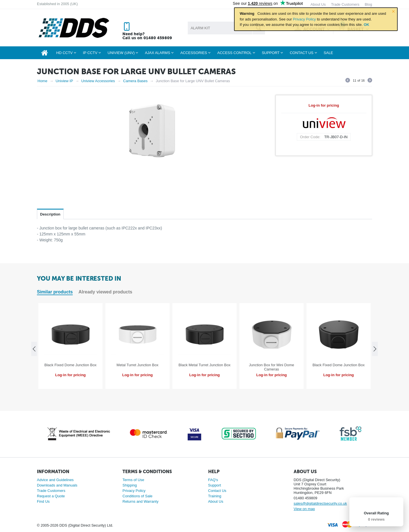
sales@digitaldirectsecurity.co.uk (320, 503)
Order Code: (310, 137)
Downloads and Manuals (57, 485)
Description (50, 214)
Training (215, 496)
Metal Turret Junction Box (137, 365)
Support (215, 485)
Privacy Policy (304, 19)
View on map (304, 509)
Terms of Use (133, 480)
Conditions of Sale (137, 496)
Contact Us (217, 491)
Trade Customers (51, 491)
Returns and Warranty (140, 501)
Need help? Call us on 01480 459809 (147, 36)
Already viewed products (105, 292)
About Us (216, 501)
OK (366, 25)
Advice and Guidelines (55, 480)
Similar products (55, 292)
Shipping (130, 485)
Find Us (43, 501)
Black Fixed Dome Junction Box (70, 365)
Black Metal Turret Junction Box (205, 365)
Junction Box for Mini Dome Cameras (272, 367)
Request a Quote (51, 496)
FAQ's (213, 480)
